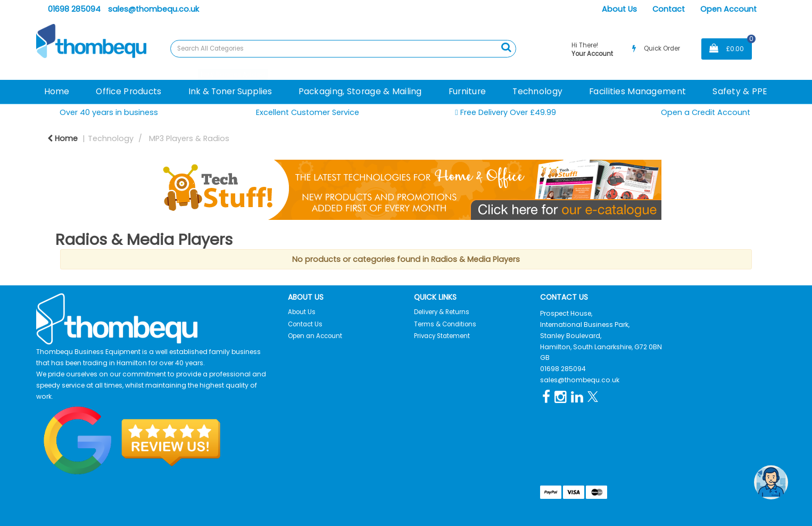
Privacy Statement (442, 336)
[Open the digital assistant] (771, 482)
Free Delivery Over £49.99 (506, 113)
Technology (537, 91)
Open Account (728, 9)
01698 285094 (74, 9)
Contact (669, 9)
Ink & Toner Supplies (230, 91)
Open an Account (315, 336)
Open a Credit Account (706, 112)
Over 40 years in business (109, 112)
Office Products (129, 91)
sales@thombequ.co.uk (154, 9)
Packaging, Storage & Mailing (360, 91)
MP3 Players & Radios (189, 138)
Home (57, 91)
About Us (619, 9)
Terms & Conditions (445, 324)
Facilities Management (637, 91)
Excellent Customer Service (308, 112)
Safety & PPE (740, 91)
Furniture (467, 91)
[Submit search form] (506, 47)
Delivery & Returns (442, 312)
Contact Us (305, 324)
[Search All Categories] (343, 49)
